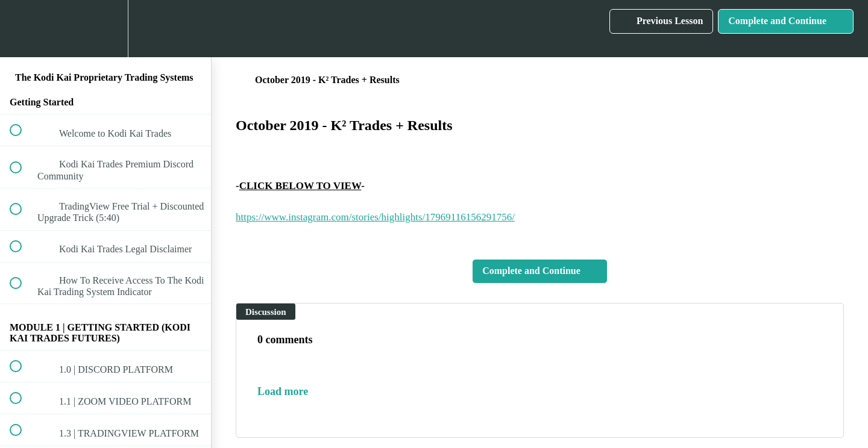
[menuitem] (105, 29)
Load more (283, 391)
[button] (22, 29)
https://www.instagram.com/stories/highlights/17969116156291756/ (375, 217)
